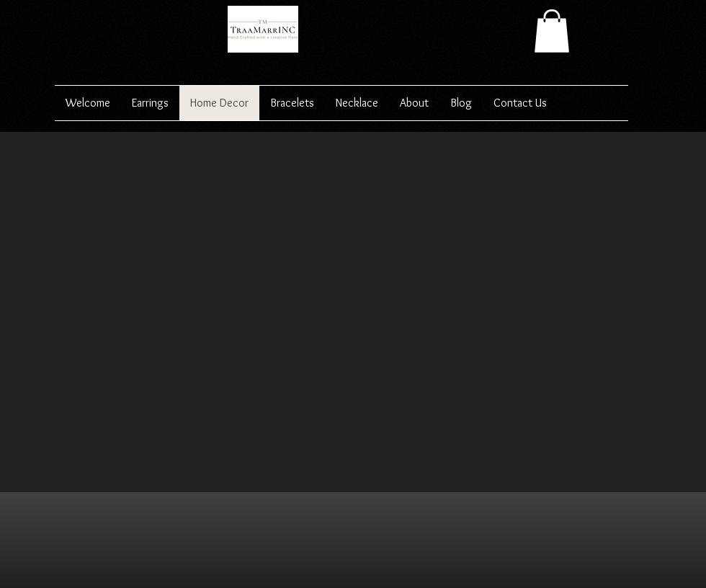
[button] (552, 31)
